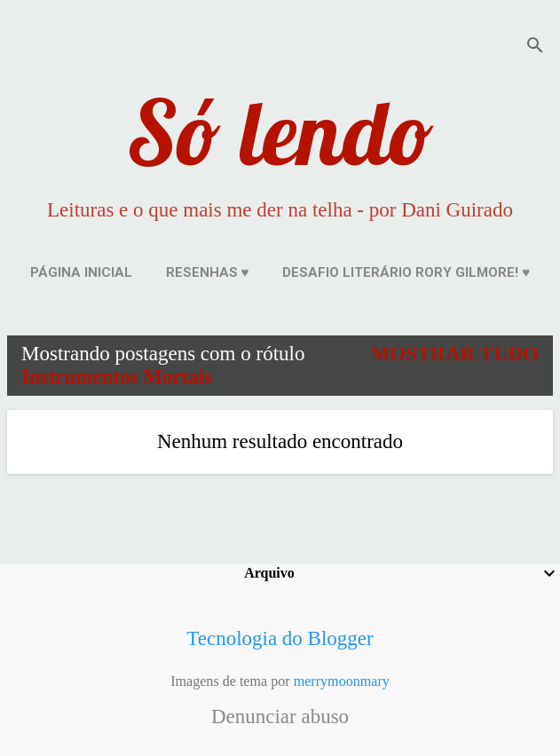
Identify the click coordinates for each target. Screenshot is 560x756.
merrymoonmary (342, 681)
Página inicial (81, 272)
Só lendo (280, 132)
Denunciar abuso (280, 717)
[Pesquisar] (535, 48)
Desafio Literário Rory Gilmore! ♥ (406, 272)
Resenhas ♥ (208, 272)
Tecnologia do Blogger (280, 638)
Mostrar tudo (455, 354)
